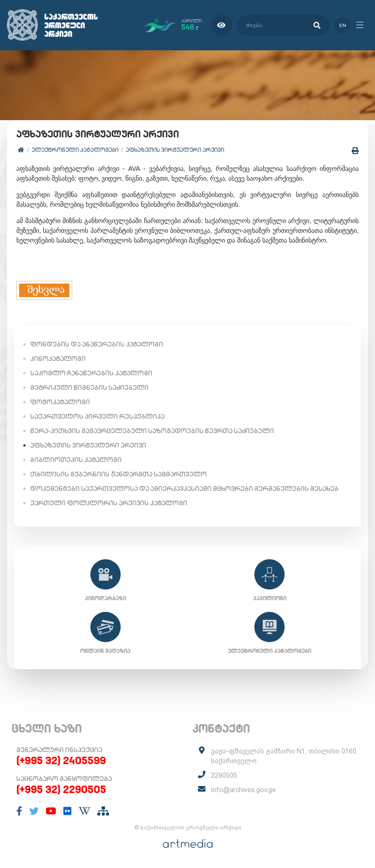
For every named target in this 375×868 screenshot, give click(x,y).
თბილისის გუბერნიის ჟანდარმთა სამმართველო (119, 474)
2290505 (224, 775)
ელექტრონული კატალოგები (75, 149)
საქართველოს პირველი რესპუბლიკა (97, 416)
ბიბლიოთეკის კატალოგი (76, 459)
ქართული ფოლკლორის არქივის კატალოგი (109, 502)
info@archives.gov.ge (243, 789)
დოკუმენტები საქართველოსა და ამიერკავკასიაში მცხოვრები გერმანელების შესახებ (184, 488)
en (341, 25)
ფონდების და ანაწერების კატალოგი (97, 344)
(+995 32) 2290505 (61, 789)
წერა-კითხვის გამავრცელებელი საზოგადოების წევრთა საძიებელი (152, 430)
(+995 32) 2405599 (61, 760)
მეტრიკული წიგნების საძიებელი (89, 387)
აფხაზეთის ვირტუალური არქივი (175, 149)
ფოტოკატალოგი (60, 401)
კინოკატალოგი (58, 358)
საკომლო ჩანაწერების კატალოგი (91, 373)
